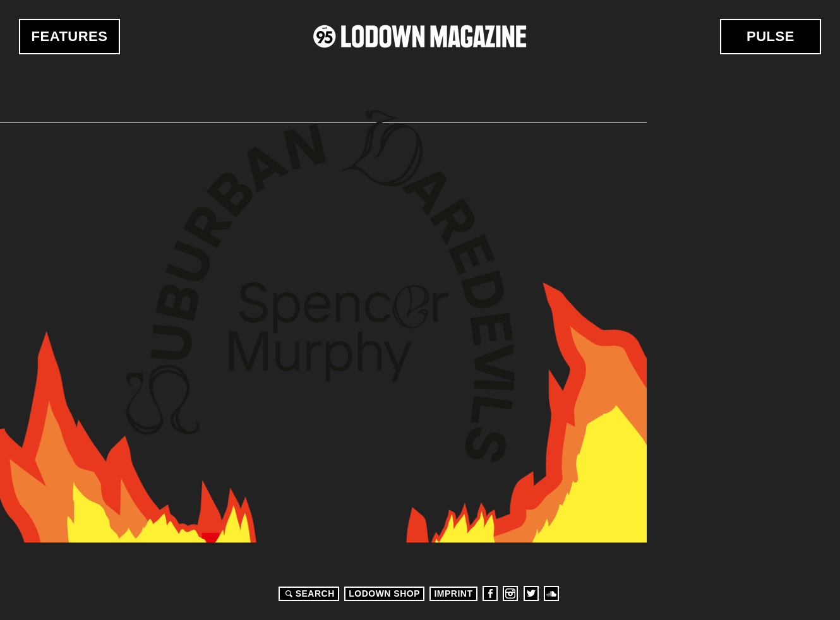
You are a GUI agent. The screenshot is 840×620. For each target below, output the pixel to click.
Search (308, 593)
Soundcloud (551, 593)
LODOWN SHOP (384, 593)
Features (70, 36)
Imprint (453, 593)
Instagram (510, 593)
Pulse (771, 36)
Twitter (531, 593)
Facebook (490, 593)
